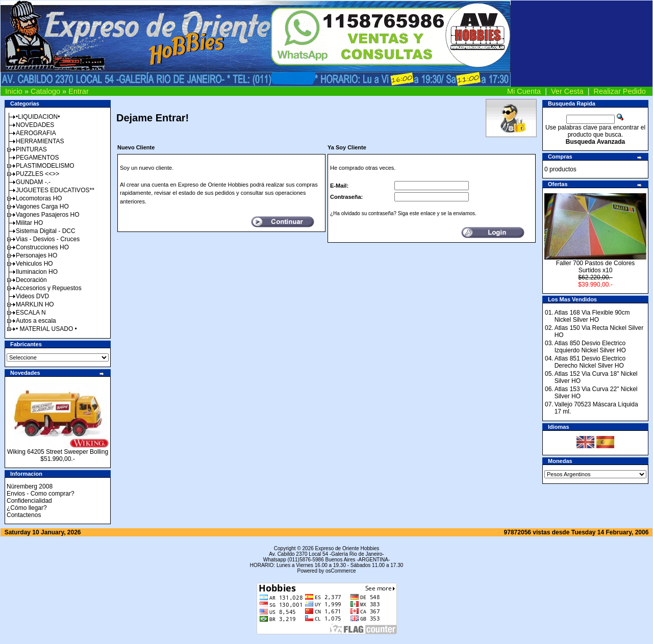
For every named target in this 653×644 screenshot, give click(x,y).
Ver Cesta (567, 91)
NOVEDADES (35, 125)
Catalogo (45, 91)
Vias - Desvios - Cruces (48, 239)
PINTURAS (31, 149)
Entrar (79, 91)
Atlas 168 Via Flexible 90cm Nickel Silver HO (592, 316)
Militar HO (29, 223)
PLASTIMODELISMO (45, 166)
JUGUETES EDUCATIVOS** (55, 190)
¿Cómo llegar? (27, 508)
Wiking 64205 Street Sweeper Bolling (58, 452)
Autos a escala (36, 321)
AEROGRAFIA (36, 133)
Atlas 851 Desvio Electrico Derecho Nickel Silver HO (590, 362)
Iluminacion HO (37, 272)
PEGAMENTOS (37, 158)
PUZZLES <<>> (37, 174)
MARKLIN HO (35, 304)
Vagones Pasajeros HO (48, 215)
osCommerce (341, 571)
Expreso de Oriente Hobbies (347, 548)
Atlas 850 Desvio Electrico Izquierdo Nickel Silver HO (590, 347)
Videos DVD (32, 296)
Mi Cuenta (524, 91)
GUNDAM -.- (33, 182)
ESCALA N (31, 313)
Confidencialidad (29, 501)
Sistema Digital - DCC (46, 231)
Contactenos (24, 515)
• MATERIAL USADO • (46, 329)
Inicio (14, 91)
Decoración (31, 280)
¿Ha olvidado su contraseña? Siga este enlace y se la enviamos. (403, 213)
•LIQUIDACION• (38, 117)
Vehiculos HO (34, 264)
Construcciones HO (42, 247)
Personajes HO (36, 255)
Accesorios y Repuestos (49, 288)
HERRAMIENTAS (40, 141)
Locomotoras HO (39, 198)
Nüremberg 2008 (30, 486)
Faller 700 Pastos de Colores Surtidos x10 (596, 267)
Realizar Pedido (620, 91)
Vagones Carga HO (42, 207)
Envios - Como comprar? (41, 494)
